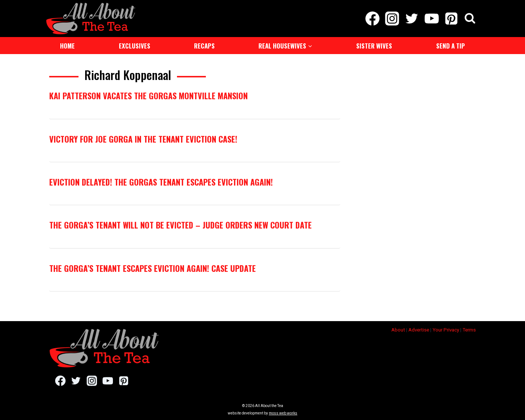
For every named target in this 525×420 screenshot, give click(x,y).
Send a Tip (451, 46)
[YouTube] (432, 19)
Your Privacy (446, 330)
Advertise (419, 330)
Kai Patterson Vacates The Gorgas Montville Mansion (148, 96)
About (398, 330)
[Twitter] (412, 19)
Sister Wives (374, 46)
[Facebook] (372, 19)
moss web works (283, 413)
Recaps (204, 46)
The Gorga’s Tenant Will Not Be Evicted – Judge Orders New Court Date (180, 225)
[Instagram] (392, 19)
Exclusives (135, 46)
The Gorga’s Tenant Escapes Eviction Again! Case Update (153, 268)
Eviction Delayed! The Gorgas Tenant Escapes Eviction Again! (161, 182)
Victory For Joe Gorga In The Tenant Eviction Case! (143, 139)
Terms (469, 330)
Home (67, 46)
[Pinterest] (451, 19)
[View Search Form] (470, 19)
